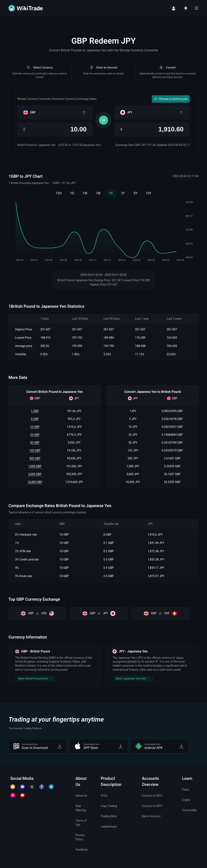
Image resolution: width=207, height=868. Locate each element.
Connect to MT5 (152, 806)
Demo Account (151, 816)
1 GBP (35, 411)
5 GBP (35, 419)
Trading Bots (109, 816)
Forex (186, 790)
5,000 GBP (35, 474)
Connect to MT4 (152, 796)
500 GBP (35, 458)
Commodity (189, 810)
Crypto (186, 800)
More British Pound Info (35, 678)
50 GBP (35, 443)
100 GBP (35, 450)
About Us (81, 796)
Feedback (82, 850)
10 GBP (35, 427)
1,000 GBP (35, 466)
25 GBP (35, 435)
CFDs (104, 796)
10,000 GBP (35, 482)
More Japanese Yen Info (133, 678)
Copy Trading (109, 806)
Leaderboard (109, 827)
